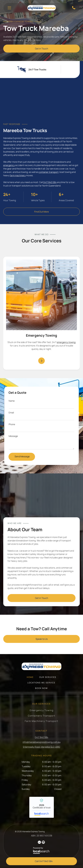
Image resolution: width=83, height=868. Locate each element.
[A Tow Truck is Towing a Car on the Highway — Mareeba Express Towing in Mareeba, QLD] (41, 497)
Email (11, 413)
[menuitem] (30, 679)
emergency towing (66, 342)
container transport (49, 172)
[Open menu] (9, 8)
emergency (9, 165)
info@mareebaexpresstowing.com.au (42, 742)
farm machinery (18, 175)
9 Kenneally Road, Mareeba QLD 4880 (41, 747)
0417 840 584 (50, 182)
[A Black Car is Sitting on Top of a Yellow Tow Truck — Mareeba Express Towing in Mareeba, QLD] (41, 102)
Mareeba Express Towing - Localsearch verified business (42, 807)
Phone (12, 424)
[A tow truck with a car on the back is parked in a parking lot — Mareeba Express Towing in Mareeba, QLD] (41, 295)
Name (12, 401)
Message (13, 436)
